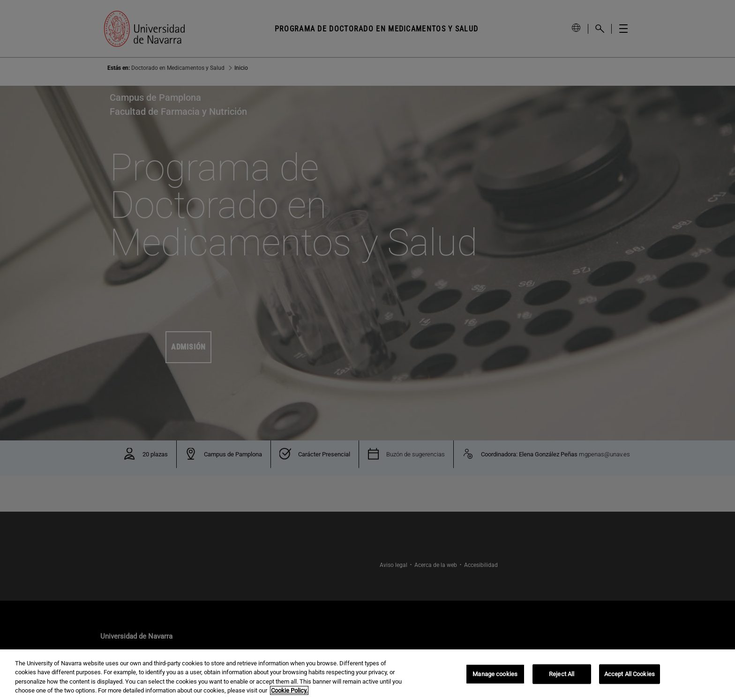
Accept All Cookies (630, 675)
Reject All (562, 675)
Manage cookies (495, 675)
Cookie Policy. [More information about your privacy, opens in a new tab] (289, 692)
